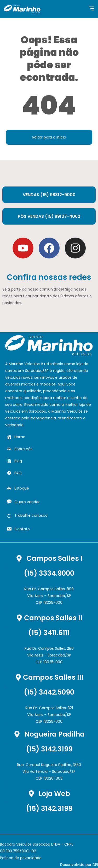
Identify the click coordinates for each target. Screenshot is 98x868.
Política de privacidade (21, 858)
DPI (95, 865)
